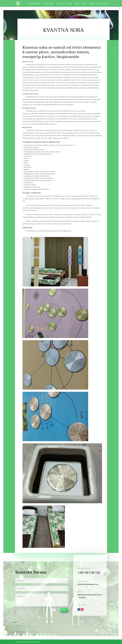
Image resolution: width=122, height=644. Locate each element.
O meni (84, 4)
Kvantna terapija (48, 4)
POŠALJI (64, 610)
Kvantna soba (61, 4)
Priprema (77, 4)
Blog (98, 4)
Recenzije (92, 4)
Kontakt (104, 4)
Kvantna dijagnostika (34, 4)
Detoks (70, 4)
